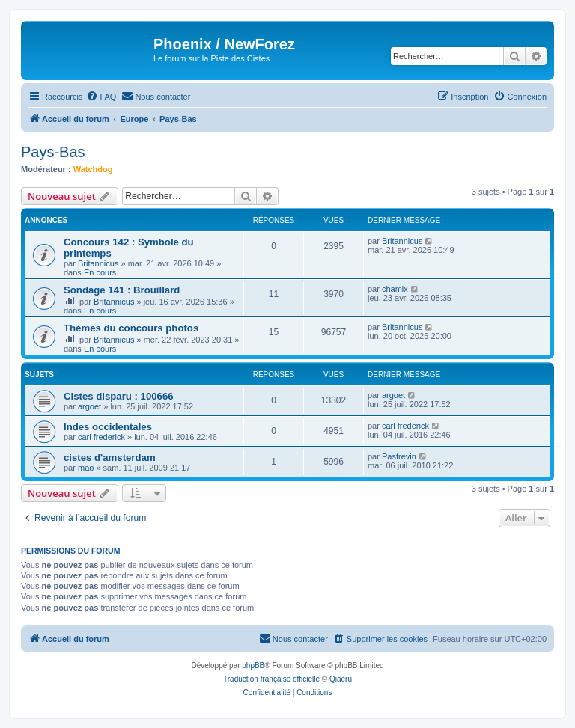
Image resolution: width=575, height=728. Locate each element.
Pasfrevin (399, 456)
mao (86, 468)
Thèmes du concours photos (131, 328)
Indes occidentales (108, 427)
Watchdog (93, 169)
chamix (395, 289)
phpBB (253, 666)
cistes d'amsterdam (110, 458)
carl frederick (101, 437)
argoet (89, 406)
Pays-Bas (53, 152)
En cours (100, 272)
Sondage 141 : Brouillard (122, 290)
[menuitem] (101, 97)
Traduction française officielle (271, 679)
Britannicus (98, 263)
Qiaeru (341, 679)
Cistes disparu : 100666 (119, 396)
